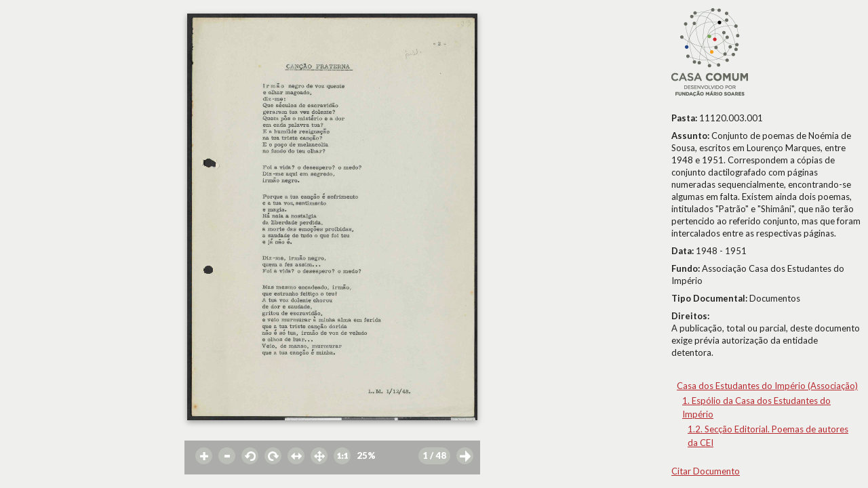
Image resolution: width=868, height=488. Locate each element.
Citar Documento (706, 471)
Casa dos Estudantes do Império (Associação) (767, 386)
